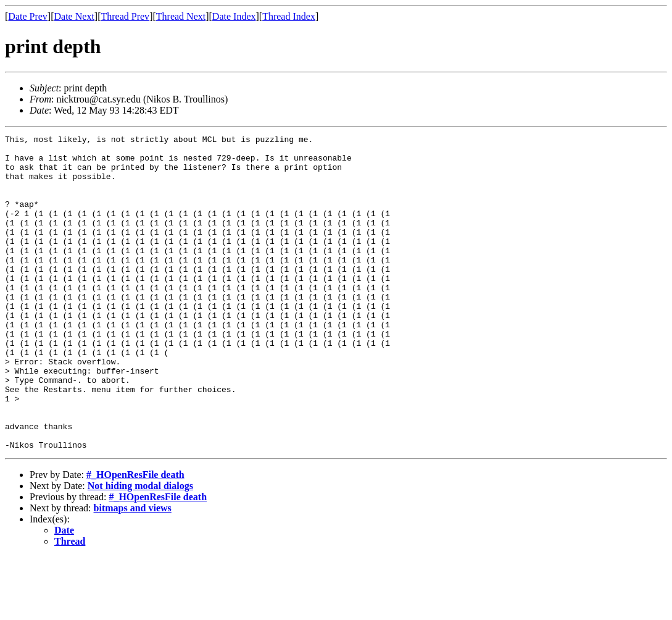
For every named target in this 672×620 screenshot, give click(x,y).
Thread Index (289, 16)
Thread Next (181, 16)
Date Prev (28, 16)
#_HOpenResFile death (135, 538)
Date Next (74, 16)
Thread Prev (125, 16)
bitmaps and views (133, 571)
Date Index (234, 16)
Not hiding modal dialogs (140, 549)
